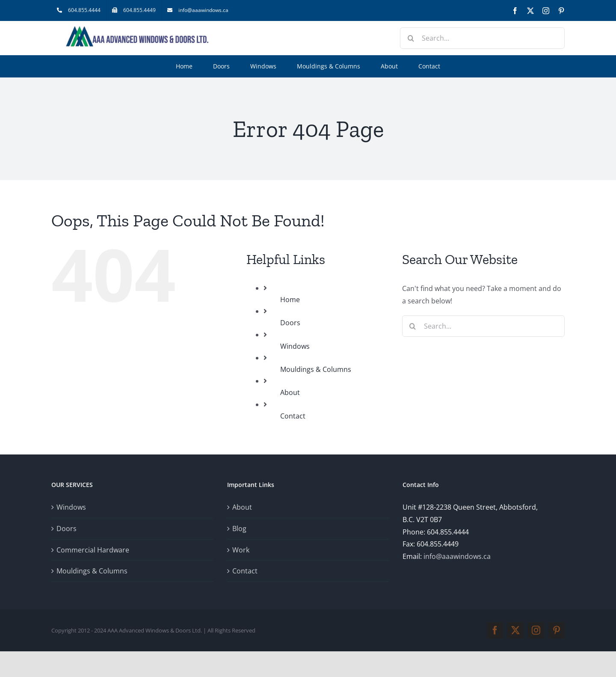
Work (241, 550)
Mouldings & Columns (316, 369)
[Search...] (482, 38)
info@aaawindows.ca (457, 556)
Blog (239, 529)
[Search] (411, 38)
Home (290, 300)
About (290, 392)
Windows (295, 346)
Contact (293, 416)
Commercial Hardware (93, 550)
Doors (290, 323)
